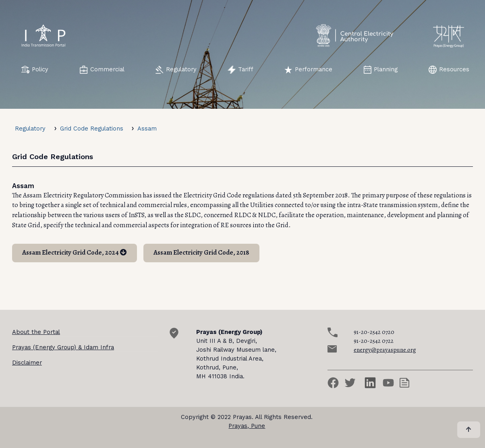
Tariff (240, 70)
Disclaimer (27, 363)
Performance (308, 70)
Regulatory (176, 70)
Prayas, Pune (247, 426)
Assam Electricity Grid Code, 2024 (75, 252)
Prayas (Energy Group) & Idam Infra (63, 347)
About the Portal (36, 332)
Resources (449, 70)
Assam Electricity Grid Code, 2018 (201, 252)
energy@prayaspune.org (385, 350)
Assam (147, 129)
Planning (380, 70)
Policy (35, 70)
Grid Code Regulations (92, 129)
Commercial (102, 70)
